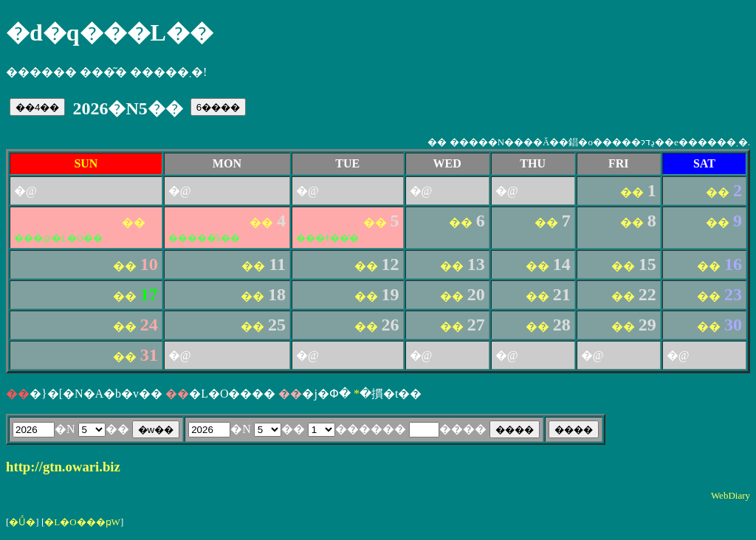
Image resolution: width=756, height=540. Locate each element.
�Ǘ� (22, 522)
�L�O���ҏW (82, 522)
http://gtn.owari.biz (63, 467)
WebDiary (731, 495)
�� (632, 192)
